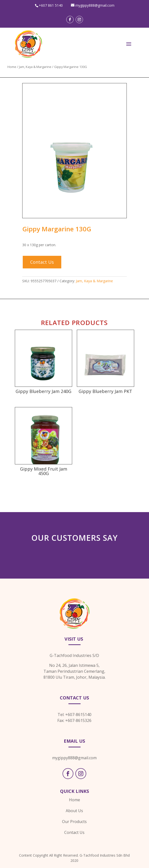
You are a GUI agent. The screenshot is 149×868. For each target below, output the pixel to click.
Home (12, 67)
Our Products (74, 822)
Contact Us (42, 262)
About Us (74, 811)
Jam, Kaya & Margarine (35, 67)
